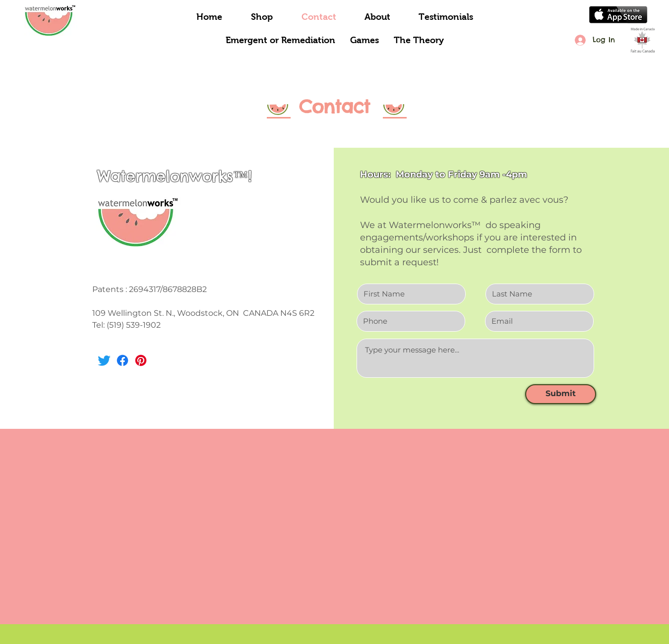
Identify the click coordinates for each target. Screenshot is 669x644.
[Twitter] (104, 360)
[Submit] (561, 394)
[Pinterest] (141, 360)
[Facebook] (122, 360)
